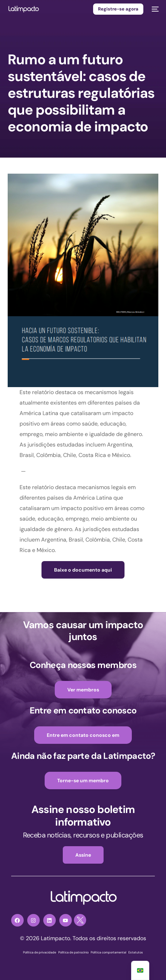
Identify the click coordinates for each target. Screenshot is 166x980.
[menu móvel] (154, 9)
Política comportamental (108, 952)
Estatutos (136, 952)
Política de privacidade (40, 952)
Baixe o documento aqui (83, 570)
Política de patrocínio (73, 952)
